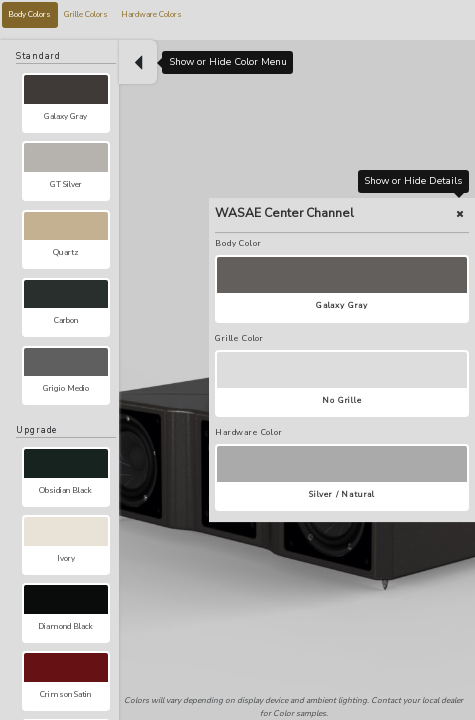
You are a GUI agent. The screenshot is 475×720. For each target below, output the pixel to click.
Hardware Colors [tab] (151, 14)
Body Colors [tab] (29, 14)
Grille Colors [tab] (86, 14)
